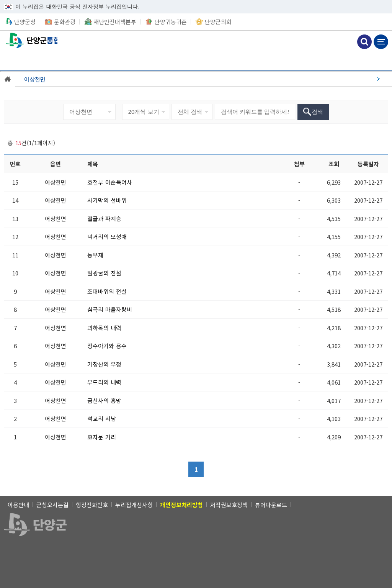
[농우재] (95, 255)
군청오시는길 (52, 505)
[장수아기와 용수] (107, 346)
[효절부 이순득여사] (110, 182)
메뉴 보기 (381, 42)
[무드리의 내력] (105, 382)
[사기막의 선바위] (107, 200)
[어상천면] (204, 79)
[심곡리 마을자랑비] (110, 309)
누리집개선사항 (134, 505)
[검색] (313, 112)
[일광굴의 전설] (105, 273)
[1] (196, 469)
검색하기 (364, 42)
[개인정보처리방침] (181, 505)
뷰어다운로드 (271, 505)
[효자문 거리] (102, 437)
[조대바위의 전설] (107, 291)
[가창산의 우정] (105, 364)
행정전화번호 (92, 505)
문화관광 (65, 22)
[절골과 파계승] (105, 219)
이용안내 (18, 505)
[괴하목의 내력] (105, 328)
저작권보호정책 (229, 505)
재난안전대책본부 (115, 22)
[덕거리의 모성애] (107, 237)
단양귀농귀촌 (171, 22)
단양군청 (25, 22)
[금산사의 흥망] (105, 400)
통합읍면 (29, 41)
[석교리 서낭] (102, 418)
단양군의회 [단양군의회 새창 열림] (218, 22)
